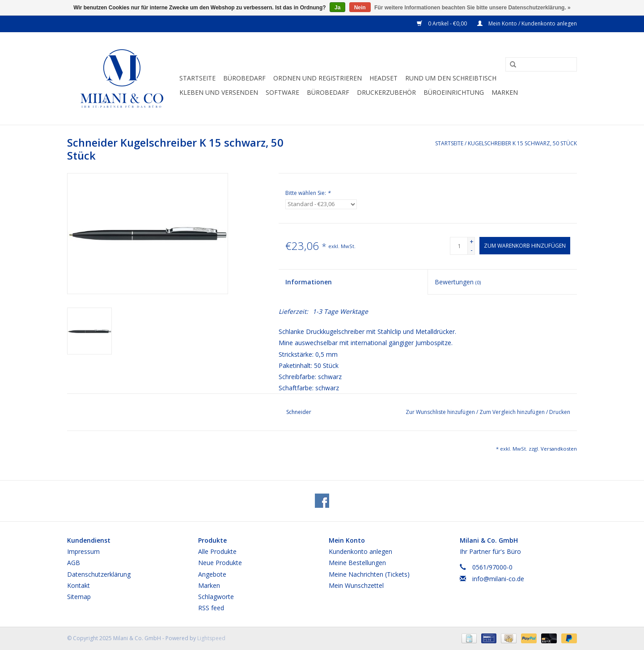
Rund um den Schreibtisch (451, 78)
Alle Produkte (217, 551)
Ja (337, 8)
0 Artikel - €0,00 (443, 23)
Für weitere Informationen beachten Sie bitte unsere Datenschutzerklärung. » (472, 8)
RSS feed (211, 608)
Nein (360, 8)
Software (282, 92)
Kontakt (78, 585)
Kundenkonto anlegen (360, 551)
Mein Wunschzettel (356, 585)
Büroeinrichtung (454, 92)
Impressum (83, 551)
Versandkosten (559, 449)
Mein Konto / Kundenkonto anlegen (527, 23)
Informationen (309, 282)
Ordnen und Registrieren (318, 78)
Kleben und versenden (219, 92)
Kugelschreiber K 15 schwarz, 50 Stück (522, 143)
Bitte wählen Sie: (308, 193)
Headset (383, 78)
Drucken (560, 412)
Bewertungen (458, 282)
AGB (74, 563)
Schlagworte (216, 597)
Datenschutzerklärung (99, 574)
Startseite (197, 78)
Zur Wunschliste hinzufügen (441, 412)
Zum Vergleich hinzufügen (513, 412)
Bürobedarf (328, 92)
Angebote (212, 574)
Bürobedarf (244, 78)
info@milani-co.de (498, 579)
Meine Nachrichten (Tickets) (369, 574)
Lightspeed (211, 638)
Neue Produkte (220, 563)
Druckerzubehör (386, 92)
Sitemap (79, 597)
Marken (505, 92)
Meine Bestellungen (357, 563)
